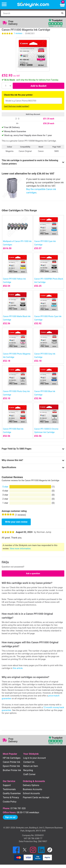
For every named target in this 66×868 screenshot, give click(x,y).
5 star (5, 487)
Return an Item (31, 766)
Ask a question (33, 573)
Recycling (28, 770)
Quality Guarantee (12, 793)
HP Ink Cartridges (12, 758)
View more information (20, 549)
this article (18, 668)
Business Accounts (32, 789)
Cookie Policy (10, 802)
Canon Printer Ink (11, 762)
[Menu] (4, 5)
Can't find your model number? (17, 106)
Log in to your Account (35, 758)
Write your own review (16, 522)
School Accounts (31, 793)
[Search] (30, 13)
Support (7, 785)
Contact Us (29, 762)
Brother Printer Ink (12, 770)
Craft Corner (29, 774)
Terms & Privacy (11, 797)
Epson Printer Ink (11, 766)
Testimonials (9, 789)
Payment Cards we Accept (36, 797)
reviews (18, 33)
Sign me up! (10, 817)
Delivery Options (31, 785)
